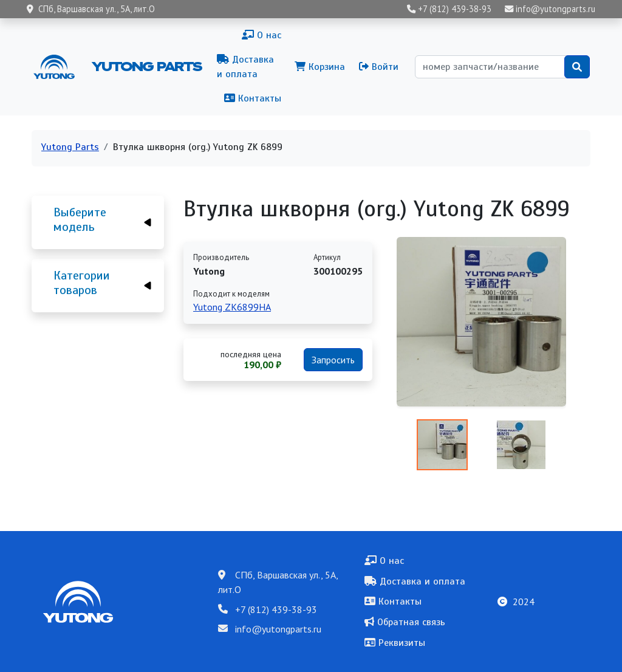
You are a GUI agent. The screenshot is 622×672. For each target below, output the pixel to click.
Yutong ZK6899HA (232, 307)
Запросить (333, 360)
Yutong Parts (146, 66)
